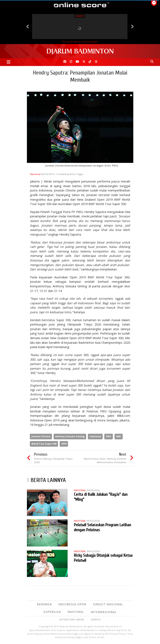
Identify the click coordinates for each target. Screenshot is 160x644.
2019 (64, 444)
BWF (119, 436)
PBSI (109, 436)
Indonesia (95, 436)
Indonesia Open (72, 604)
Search (96, 619)
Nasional (36, 174)
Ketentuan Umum (72, 619)
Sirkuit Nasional (108, 604)
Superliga (52, 612)
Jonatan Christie (41, 436)
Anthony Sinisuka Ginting (70, 436)
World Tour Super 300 (44, 444)
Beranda (45, 604)
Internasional (104, 612)
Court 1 (80, 16)
